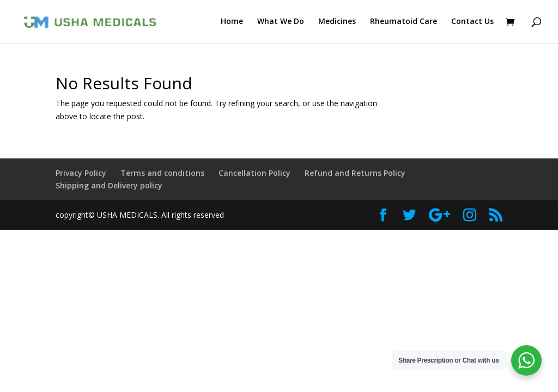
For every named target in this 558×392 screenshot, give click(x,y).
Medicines (337, 22)
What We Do (281, 22)
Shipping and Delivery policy (109, 185)
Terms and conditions (162, 173)
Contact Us (472, 22)
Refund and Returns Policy (355, 173)
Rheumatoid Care (404, 22)
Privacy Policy (81, 173)
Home (232, 22)
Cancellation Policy (254, 173)
